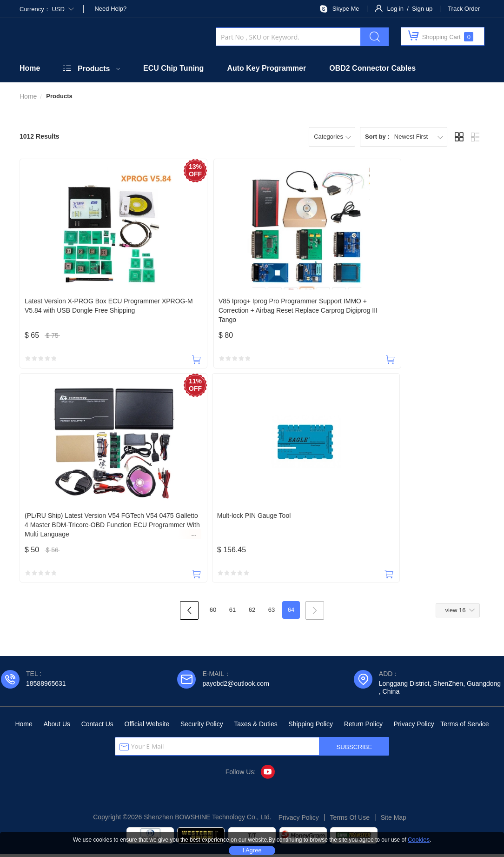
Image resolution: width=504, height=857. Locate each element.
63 (272, 613)
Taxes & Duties (255, 727)
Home (30, 68)
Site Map (394, 821)
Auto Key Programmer (266, 68)
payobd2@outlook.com (235, 687)
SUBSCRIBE (354, 750)
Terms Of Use (350, 821)
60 (213, 613)
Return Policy (363, 727)
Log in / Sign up (410, 9)
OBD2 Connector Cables (372, 68)
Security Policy (202, 727)
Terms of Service (464, 727)
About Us (57, 727)
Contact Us (97, 727)
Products (94, 69)
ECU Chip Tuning (173, 68)
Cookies (419, 840)
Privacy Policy (414, 727)
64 (291, 613)
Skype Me (346, 9)
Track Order (464, 9)
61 (232, 613)
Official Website (147, 727)
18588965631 (46, 687)
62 (252, 613)
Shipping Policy (311, 727)
